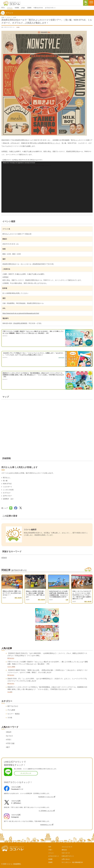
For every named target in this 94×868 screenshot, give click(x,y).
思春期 (50, 862)
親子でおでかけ (13, 706)
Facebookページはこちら (46, 797)
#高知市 (4, 558)
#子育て (9, 740)
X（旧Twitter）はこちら (46, 811)
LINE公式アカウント (68, 856)
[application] (47, 187)
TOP (50, 847)
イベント (51, 853)
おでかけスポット (54, 856)
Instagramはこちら (46, 825)
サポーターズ (66, 853)
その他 (10, 718)
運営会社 (64, 850)
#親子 (8, 747)
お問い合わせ (66, 859)
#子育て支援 (10, 743)
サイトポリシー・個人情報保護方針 (72, 862)
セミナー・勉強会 (14, 714)
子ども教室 (11, 710)
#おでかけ (9, 736)
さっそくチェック (26, 773)
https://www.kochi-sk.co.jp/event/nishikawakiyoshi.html (21, 313)
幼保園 (50, 859)
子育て (50, 850)
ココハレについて (67, 847)
